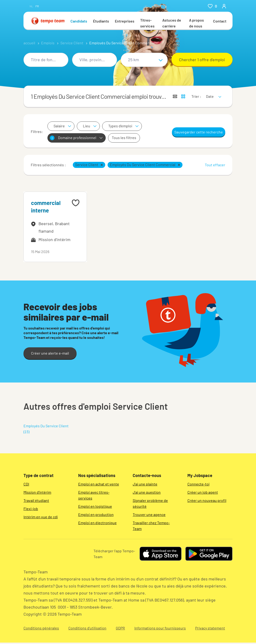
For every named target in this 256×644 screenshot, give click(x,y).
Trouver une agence (149, 514)
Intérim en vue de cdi (41, 517)
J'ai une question (147, 492)
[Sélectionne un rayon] (144, 60)
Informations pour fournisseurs (160, 628)
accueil (29, 43)
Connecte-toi (198, 484)
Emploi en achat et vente (99, 484)
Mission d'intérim (37, 492)
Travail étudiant (36, 500)
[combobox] (46, 60)
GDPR (120, 628)
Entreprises (125, 21)
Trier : (196, 96)
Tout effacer (215, 165)
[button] (102, 165)
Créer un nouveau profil (207, 500)
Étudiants (101, 21)
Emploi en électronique (97, 523)
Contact (220, 21)
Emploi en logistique (95, 506)
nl (31, 6)
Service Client (72, 43)
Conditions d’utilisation (87, 628)
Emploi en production (96, 514)
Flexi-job (31, 509)
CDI (26, 484)
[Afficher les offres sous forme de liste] (175, 96)
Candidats (79, 21)
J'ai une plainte (145, 484)
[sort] (213, 93)
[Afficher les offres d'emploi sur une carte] (183, 96)
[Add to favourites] (76, 203)
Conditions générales (41, 628)
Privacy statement (210, 628)
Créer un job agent (203, 492)
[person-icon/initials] (224, 6)
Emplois (48, 43)
